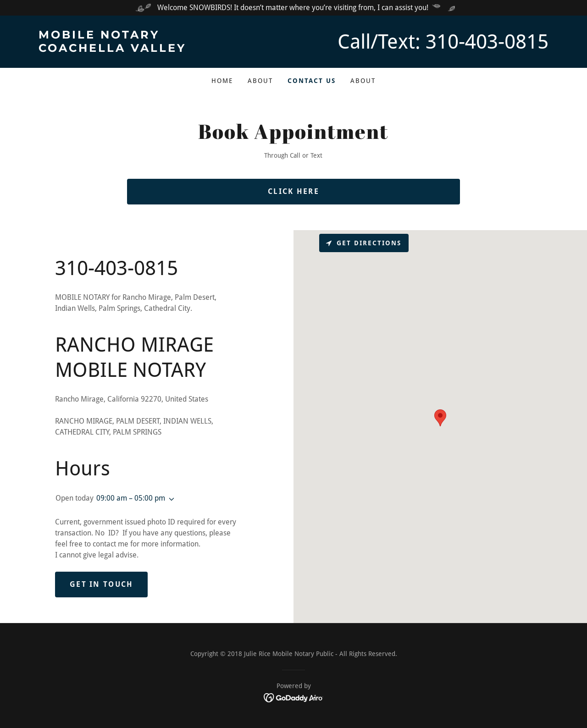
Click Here (293, 191)
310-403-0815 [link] (487, 42)
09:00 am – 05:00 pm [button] (131, 498)
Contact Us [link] (312, 81)
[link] (166, 49)
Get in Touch (101, 584)
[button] (170, 499)
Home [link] (222, 81)
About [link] (260, 81)
